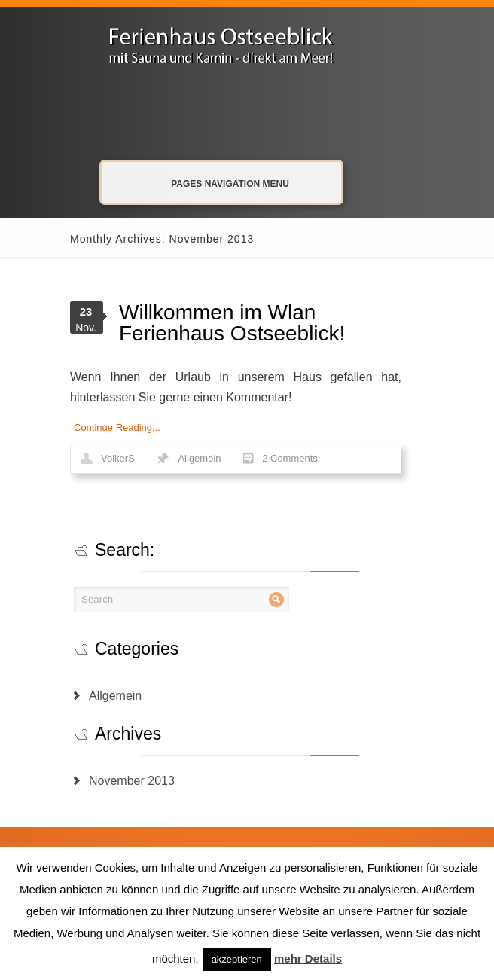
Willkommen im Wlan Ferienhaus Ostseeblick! (232, 323)
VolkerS (118, 458)
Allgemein (199, 458)
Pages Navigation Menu (219, 183)
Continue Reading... (117, 427)
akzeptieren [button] (237, 959)
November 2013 (132, 781)
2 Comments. (291, 458)
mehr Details (308, 959)
